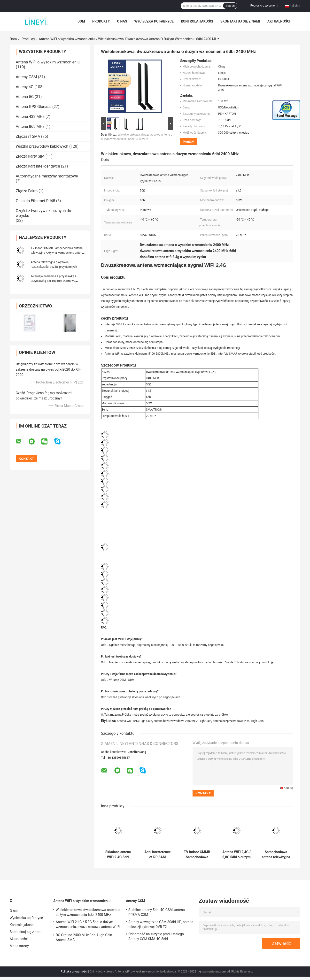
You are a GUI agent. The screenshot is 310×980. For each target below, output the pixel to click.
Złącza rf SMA (28, 136)
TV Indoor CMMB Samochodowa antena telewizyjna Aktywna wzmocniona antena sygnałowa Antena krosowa (57, 253)
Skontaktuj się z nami (240, 21)
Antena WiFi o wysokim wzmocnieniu (67, 39)
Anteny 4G (25, 87)
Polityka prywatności (74, 972)
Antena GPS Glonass (34, 107)
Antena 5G (25, 97)
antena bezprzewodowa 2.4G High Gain (238, 721)
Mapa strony (19, 946)
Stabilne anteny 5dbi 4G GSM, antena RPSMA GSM (157, 912)
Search (230, 6)
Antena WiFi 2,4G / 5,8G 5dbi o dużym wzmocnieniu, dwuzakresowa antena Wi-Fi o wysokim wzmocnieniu (236, 855)
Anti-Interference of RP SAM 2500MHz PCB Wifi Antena (158, 855)
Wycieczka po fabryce (154, 21)
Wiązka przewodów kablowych (42, 146)
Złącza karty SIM (30, 156)
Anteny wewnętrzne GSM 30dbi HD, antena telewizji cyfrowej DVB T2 (161, 924)
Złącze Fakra (27, 191)
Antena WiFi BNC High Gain (134, 721)
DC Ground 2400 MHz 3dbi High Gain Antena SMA (84, 937)
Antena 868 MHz (30, 126)
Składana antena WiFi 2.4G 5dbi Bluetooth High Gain (118, 855)
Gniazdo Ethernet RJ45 (35, 201)
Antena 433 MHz (30, 117)
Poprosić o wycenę (263, 6)
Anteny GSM (26, 77)
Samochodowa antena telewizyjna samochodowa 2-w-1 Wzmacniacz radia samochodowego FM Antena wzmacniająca (276, 855)
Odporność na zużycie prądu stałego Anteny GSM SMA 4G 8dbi (156, 936)
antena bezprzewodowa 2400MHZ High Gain (182, 721)
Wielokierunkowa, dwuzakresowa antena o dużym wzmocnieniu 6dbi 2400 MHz (88, 912)
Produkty (101, 21)
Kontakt (189, 142)
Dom (81, 21)
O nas (122, 21)
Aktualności (279, 21)
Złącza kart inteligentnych (38, 166)
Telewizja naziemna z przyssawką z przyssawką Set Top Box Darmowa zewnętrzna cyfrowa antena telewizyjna (56, 281)
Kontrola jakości (197, 21)
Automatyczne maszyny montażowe (47, 176)
